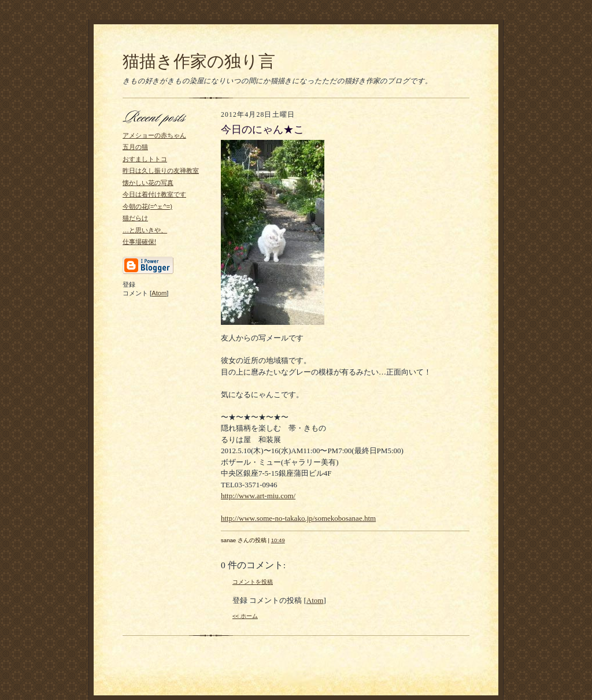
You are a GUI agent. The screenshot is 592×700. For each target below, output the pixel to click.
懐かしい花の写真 (148, 183)
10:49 (278, 540)
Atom (159, 293)
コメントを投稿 (253, 582)
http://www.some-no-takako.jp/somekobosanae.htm (298, 518)
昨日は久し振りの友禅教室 (161, 171)
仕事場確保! (139, 242)
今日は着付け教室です (154, 194)
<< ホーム (245, 616)
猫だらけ (135, 218)
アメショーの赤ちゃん (154, 135)
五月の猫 (135, 147)
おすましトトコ (145, 159)
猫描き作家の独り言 (199, 61)
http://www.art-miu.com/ (258, 496)
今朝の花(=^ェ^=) (147, 206)
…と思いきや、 (145, 230)
